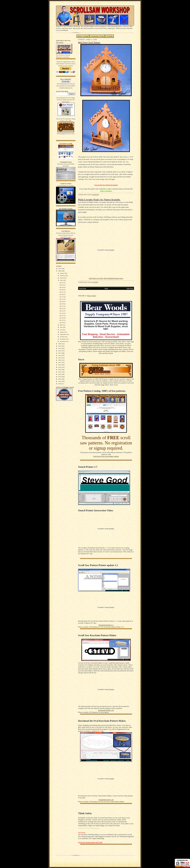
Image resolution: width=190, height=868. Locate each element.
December (63, 341)
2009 (60, 344)
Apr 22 (62, 308)
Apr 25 (62, 315)
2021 (60, 372)
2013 (60, 353)
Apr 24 (62, 313)
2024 (60, 379)
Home (106, 288)
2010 (60, 346)
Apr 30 (62, 323)
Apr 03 (62, 285)
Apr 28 (62, 318)
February (63, 276)
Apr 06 (62, 290)
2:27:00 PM (95, 282)
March (62, 278)
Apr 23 (62, 311)
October (62, 337)
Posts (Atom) (92, 296)
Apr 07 (62, 292)
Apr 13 (62, 297)
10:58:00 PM (95, 195)
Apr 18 (62, 301)
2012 (60, 351)
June (61, 327)
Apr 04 (62, 287)
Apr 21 (62, 306)
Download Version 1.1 (106, 625)
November (63, 339)
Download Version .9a (106, 800)
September (63, 334)
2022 (60, 374)
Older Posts (130, 288)
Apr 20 (62, 304)
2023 (60, 377)
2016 (60, 360)
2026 (60, 384)
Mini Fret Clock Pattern (89, 43)
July (61, 330)
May (61, 325)
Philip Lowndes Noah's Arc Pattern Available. (99, 200)
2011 (60, 348)
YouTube (109, 36)
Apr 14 (62, 299)
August (62, 332)
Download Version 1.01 (106, 710)
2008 (60, 271)
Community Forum (97, 36)
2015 (60, 358)
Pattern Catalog (83, 36)
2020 (60, 370)
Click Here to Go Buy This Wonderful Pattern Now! (106, 278)
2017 (60, 362)
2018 (60, 365)
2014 (60, 355)
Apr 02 (62, 283)
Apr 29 (62, 320)
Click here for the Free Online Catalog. (106, 456)
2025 (60, 381)
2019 (60, 367)
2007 (60, 269)
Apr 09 (62, 294)
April (62, 280)
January (62, 273)
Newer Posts (82, 288)
